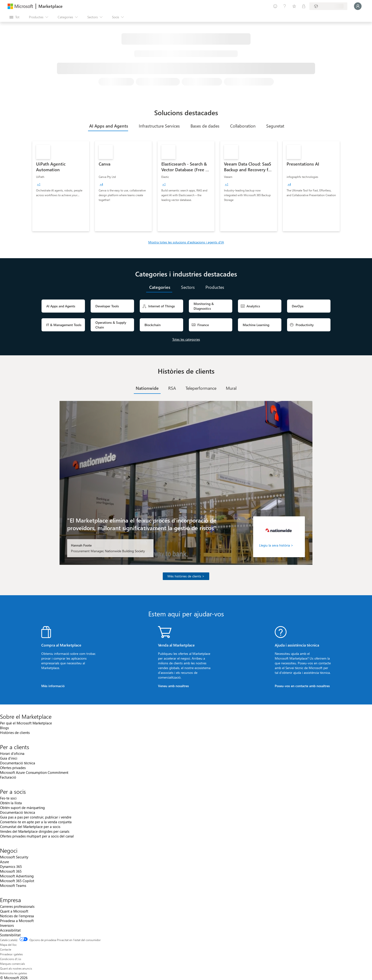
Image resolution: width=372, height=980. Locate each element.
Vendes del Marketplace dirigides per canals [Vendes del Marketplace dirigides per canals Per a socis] (35, 831)
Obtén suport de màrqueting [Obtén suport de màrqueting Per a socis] (22, 808)
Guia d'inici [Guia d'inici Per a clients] (9, 758)
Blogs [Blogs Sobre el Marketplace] (4, 728)
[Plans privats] (304, 6)
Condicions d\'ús (11, 959)
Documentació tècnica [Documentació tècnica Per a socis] (18, 812)
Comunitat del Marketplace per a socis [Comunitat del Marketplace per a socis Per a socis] (30, 827)
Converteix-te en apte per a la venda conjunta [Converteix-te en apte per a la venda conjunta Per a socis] (36, 822)
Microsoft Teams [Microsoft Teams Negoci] (13, 885)
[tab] (108, 126)
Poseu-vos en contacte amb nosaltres (302, 686)
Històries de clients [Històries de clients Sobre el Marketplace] (15, 733)
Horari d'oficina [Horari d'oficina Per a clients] (12, 753)
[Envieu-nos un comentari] (275, 6)
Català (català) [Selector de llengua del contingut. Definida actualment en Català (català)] (9, 940)
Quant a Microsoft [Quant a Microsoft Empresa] (14, 911)
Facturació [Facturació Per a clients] (8, 777)
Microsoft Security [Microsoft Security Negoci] (14, 857)
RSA (172, 388)
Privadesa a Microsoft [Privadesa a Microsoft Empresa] (17, 921)
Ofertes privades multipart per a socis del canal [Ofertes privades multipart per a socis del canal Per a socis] (37, 836)
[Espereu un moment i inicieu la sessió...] (358, 6)
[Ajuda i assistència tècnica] (285, 6)
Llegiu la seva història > (276, 545)
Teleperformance (201, 388)
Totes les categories (186, 339)
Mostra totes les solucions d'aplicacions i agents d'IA (186, 242)
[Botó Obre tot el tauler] (14, 17)
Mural (231, 388)
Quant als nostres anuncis (16, 968)
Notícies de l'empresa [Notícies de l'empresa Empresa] (17, 916)
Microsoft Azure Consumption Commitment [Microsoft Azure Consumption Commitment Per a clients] (34, 772)
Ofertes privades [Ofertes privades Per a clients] (13, 768)
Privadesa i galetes (11, 954)
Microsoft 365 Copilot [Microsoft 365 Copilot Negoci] (17, 881)
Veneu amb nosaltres (173, 686)
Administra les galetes (14, 973)
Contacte (6, 949)
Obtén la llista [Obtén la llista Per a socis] (11, 803)
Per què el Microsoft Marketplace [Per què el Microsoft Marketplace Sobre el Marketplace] (26, 723)
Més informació (53, 686)
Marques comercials (12, 964)
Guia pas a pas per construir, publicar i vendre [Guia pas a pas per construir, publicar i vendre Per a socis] (36, 817)
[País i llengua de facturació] (328, 6)
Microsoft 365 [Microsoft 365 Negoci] (11, 871)
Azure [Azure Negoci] (5, 862)
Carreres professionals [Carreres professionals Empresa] (17, 906)
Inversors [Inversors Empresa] (7, 925)
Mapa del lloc (8, 945)
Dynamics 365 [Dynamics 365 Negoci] (11, 866)
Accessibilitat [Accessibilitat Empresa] (10, 930)
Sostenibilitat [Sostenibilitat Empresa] (10, 935)
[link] (61, 186)
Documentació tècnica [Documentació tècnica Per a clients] (18, 763)
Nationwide (147, 388)
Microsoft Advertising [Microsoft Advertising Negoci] (17, 876)
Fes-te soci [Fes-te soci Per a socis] (8, 798)
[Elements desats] (294, 6)
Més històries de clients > (186, 576)
